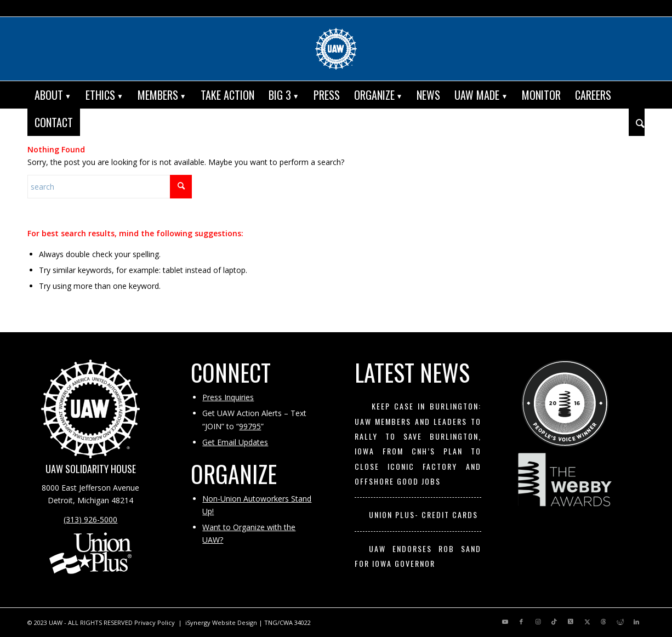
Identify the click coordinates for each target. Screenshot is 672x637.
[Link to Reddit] (620, 622)
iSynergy (198, 622)
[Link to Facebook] (521, 622)
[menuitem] (53, 95)
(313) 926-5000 (90, 519)
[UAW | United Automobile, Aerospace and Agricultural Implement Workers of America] (336, 49)
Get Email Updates (235, 442)
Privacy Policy (155, 622)
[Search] (637, 122)
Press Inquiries (228, 397)
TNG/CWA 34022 (287, 622)
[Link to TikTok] (554, 622)
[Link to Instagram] (538, 622)
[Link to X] (571, 622)
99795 (250, 426)
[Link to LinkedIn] (636, 622)
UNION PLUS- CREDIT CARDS (423, 514)
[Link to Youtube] (505, 622)
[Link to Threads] (603, 622)
